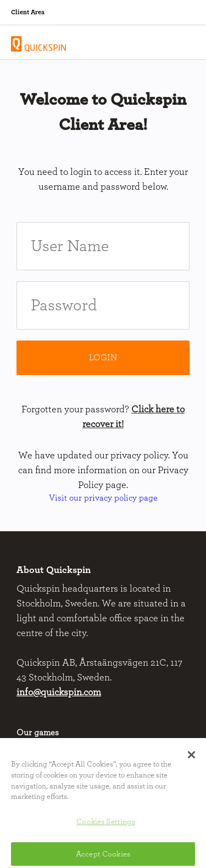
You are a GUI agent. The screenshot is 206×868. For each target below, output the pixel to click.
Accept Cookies (103, 856)
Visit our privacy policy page (103, 498)
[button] (191, 757)
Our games (38, 733)
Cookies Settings (105, 824)
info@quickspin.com (59, 693)
